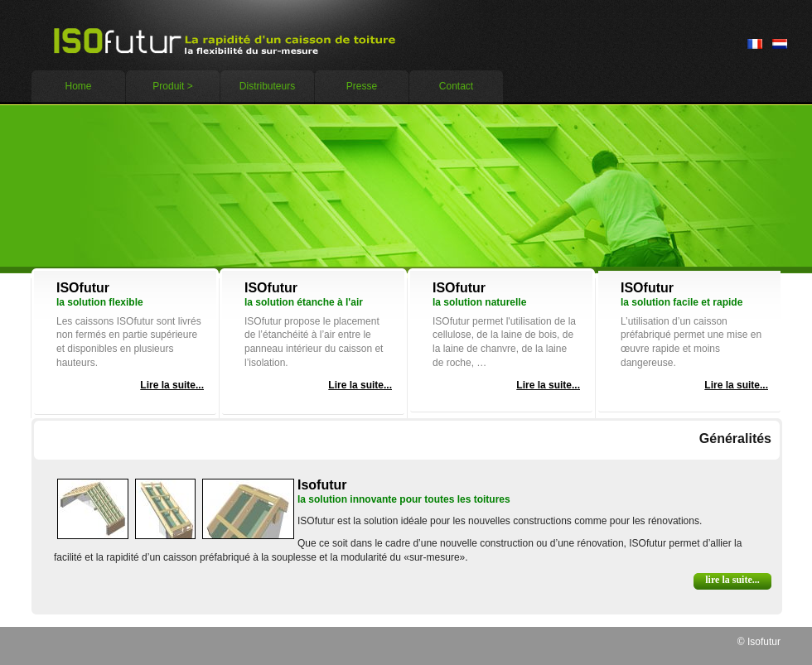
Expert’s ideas (227, 41)
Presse (362, 86)
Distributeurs (267, 86)
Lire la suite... (172, 385)
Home (78, 86)
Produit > (172, 86)
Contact (456, 86)
